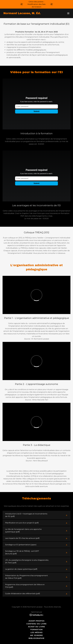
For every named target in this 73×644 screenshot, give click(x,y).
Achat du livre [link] (36, 627)
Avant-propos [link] (36, 621)
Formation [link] (36, 630)
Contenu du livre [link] (36, 624)
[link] (22, 14)
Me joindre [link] (36, 635)
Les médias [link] (36, 632)
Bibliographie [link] (36, 638)
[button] (68, 13)
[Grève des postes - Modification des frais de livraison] (36, 4)
